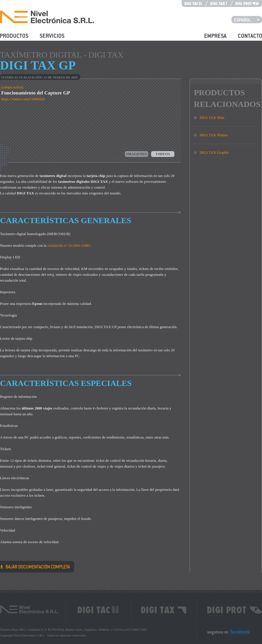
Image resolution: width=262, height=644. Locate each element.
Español (248, 19)
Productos (8, 39)
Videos (163, 154)
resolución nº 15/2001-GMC (69, 245)
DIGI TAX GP (35, 566)
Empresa (211, 39)
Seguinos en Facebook (224, 635)
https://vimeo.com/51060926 (23, 99)
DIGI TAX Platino (214, 135)
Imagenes (137, 154)
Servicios (47, 39)
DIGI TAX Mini (212, 118)
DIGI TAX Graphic (214, 152)
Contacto (245, 39)
